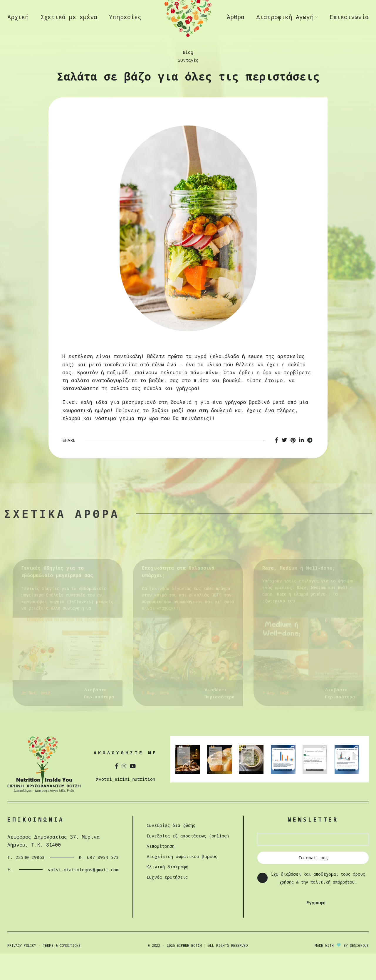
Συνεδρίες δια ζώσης (168, 843)
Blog (188, 71)
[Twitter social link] (284, 459)
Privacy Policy (22, 972)
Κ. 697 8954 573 (90, 876)
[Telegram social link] (310, 459)
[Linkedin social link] (301, 459)
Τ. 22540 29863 (28, 876)
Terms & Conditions (62, 972)
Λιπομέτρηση (156, 864)
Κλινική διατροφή (163, 885)
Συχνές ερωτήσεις (164, 895)
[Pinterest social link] (293, 459)
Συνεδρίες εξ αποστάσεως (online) (188, 854)
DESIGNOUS (359, 972)
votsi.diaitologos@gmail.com (72, 888)
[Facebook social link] (277, 459)
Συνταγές (188, 79)
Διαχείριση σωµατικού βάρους (180, 874)
